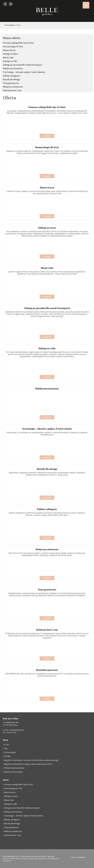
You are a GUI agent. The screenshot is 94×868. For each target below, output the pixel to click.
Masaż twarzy (9, 50)
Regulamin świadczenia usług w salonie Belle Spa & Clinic (28, 764)
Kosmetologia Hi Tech (13, 47)
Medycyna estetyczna (13, 87)
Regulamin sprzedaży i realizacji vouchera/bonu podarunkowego (31, 760)
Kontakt (7, 756)
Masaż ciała (8, 58)
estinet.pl (81, 857)
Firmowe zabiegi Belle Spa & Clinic (18, 43)
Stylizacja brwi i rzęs (12, 90)
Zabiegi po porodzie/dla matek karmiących (23, 65)
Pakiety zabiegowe (11, 76)
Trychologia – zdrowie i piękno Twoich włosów (24, 72)
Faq (6, 748)
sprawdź (47, 136)
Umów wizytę (10, 752)
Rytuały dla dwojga (12, 79)
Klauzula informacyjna (13, 772)
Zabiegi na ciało (10, 61)
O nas (6, 744)
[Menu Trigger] (86, 5)
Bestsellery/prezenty (47, 670)
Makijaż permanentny (13, 68)
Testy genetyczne (11, 83)
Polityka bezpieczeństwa (14, 768)
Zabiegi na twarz (10, 54)
